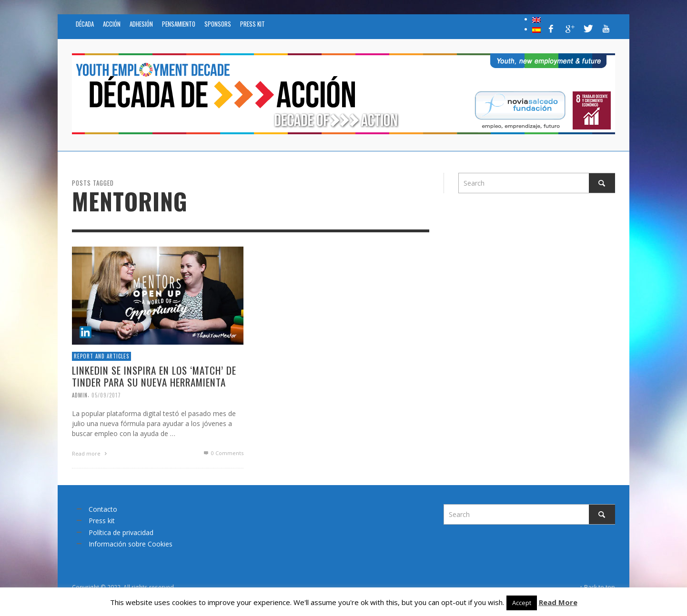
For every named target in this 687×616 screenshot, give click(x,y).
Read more (91, 456)
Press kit (102, 521)
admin (80, 397)
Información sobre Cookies (131, 544)
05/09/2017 (106, 397)
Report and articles (101, 358)
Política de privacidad (121, 532)
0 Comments (223, 455)
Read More (558, 602)
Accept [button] (522, 603)
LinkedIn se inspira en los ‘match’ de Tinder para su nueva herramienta (154, 378)
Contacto (103, 509)
